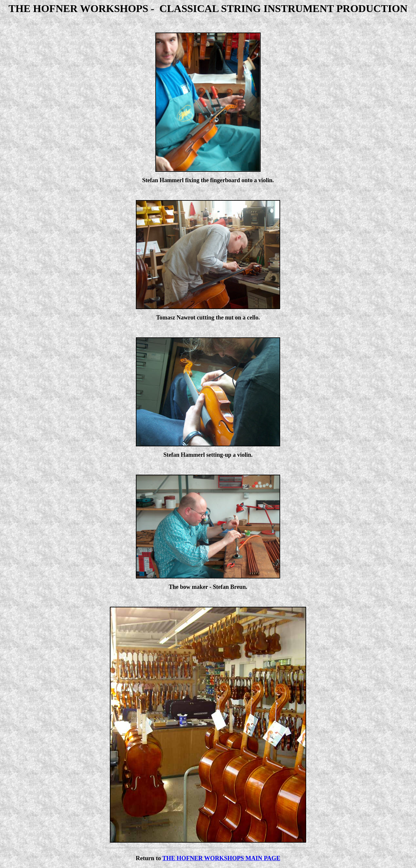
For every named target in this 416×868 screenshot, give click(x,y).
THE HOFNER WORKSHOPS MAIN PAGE (221, 858)
